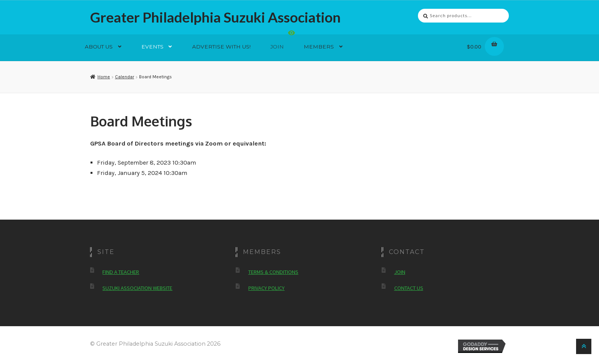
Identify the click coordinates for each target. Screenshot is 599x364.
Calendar (125, 77)
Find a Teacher (121, 272)
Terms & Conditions (273, 272)
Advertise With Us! (221, 47)
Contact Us (409, 288)
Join (277, 47)
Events (152, 47)
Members (319, 47)
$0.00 (484, 45)
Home (104, 77)
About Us (99, 47)
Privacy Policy (266, 288)
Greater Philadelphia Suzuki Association (215, 17)
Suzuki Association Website (137, 288)
